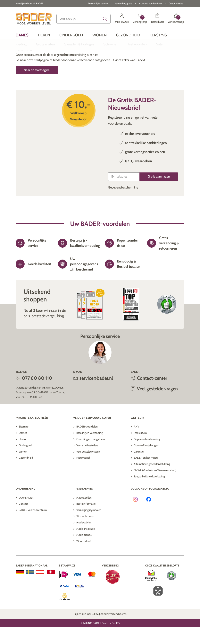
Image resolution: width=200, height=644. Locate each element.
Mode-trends (84, 552)
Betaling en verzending (90, 450)
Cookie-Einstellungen (146, 462)
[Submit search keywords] (105, 19)
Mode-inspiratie (86, 546)
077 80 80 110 (37, 395)
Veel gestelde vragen (157, 406)
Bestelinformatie (86, 521)
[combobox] (83, 19)
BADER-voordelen (87, 444)
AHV (137, 444)
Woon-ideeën (84, 558)
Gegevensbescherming (123, 204)
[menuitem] (22, 35)
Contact (23, 521)
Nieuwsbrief (83, 475)
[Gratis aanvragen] (159, 194)
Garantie (139, 469)
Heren (22, 456)
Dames (23, 450)
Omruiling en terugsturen (91, 456)
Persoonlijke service (98, 3)
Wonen (23, 469)
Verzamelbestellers (87, 462)
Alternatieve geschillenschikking (152, 481)
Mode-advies (84, 539)
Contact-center (152, 395)
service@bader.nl (96, 395)
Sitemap (24, 444)
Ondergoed (25, 462)
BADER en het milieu (146, 475)
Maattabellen (84, 515)
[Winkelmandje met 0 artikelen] (176, 19)
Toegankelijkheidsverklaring (149, 493)
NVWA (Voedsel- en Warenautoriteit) (155, 487)
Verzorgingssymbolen (89, 527)
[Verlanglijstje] (140, 19)
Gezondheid (26, 475)
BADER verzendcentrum (33, 527)
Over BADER (26, 515)
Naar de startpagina (37, 87)
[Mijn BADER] (122, 19)
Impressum (140, 450)
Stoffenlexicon (85, 533)
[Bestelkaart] (158, 19)
